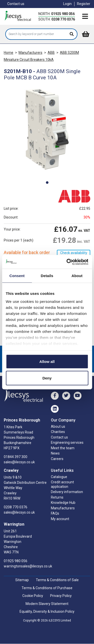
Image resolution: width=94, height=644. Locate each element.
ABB (51, 53)
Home (9, 53)
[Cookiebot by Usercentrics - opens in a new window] (67, 262)
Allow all (47, 362)
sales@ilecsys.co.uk (19, 462)
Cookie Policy (33, 596)
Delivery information (67, 492)
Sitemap (22, 580)
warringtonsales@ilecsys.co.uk (28, 566)
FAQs (55, 513)
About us (58, 426)
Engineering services (67, 443)
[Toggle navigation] (85, 17)
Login (67, 4)
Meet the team (63, 448)
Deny (47, 378)
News (55, 453)
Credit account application (62, 484)
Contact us (16, 4)
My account (60, 519)
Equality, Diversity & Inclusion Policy (47, 611)
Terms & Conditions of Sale (57, 580)
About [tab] (77, 276)
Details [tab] (47, 276)
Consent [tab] (17, 276)
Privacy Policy (61, 596)
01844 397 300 (16, 457)
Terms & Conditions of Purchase (47, 588)
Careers (57, 459)
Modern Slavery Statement (47, 604)
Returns (57, 497)
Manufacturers (30, 53)
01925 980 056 (63, 14)
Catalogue (59, 477)
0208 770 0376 (63, 19)
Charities (58, 432)
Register (84, 4)
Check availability (74, 253)
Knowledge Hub (63, 503)
